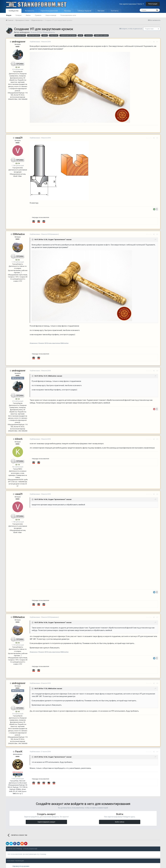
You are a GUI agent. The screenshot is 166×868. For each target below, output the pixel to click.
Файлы (28, 15)
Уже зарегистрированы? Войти (131, 4)
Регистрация (153, 4)
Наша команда (51, 15)
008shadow (19, 234)
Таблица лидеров (84, 11)
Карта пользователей (49, 11)
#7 (158, 618)
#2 (158, 138)
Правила (38, 15)
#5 (158, 439)
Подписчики (149, 29)
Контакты (115, 11)
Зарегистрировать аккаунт (46, 822)
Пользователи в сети (68, 15)
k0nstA (19, 439)
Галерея (19, 15)
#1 (158, 42)
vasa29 (19, 138)
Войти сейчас (120, 822)
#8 (158, 684)
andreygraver (25, 32)
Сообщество (14, 11)
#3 (158, 234)
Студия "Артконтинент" (57, 240)
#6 (158, 494)
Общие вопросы (49, 32)
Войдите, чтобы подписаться (132, 29)
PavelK (19, 752)
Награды (67, 11)
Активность (30, 11)
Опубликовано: (40, 42)
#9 (158, 752)
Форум (9, 15)
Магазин (101, 11)
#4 (158, 371)
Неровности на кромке (21, 867)
